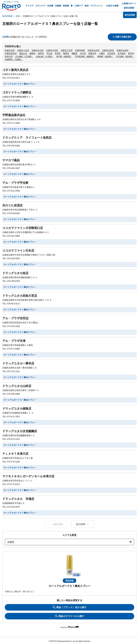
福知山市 (23, 53)
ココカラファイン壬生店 (18, 251)
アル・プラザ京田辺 (15, 318)
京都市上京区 (23, 50)
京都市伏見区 (108, 50)
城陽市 (75, 53)
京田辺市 (111, 53)
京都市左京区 (38, 50)
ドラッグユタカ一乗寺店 (18, 363)
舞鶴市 (33, 53)
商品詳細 (69, 581)
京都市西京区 (11, 53)
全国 (18, 16)
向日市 (83, 53)
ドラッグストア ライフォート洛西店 (27, 138)
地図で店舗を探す (122, 37)
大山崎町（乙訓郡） (24, 56)
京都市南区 (80, 50)
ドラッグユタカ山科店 (17, 386)
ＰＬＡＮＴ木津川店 (15, 454)
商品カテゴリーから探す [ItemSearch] (70, 616)
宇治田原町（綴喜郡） (85, 56)
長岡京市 (92, 53)
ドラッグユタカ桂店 (15, 273)
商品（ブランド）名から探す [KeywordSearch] (70, 607)
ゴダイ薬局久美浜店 (15, 70)
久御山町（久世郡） (45, 56)
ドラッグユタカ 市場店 (18, 499)
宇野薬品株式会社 (14, 115)
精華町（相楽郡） (105, 56)
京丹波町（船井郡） (125, 56)
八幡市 (102, 53)
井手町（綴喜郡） (64, 56)
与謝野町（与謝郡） (14, 59)
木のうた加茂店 (12, 205)
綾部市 (41, 53)
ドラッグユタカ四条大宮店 (20, 296)
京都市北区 (10, 50)
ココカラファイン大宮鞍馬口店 (23, 228)
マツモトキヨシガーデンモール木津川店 (28, 476)
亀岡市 (66, 53)
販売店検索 (7, 16)
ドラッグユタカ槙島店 (17, 409)
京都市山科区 (122, 50)
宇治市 (49, 53)
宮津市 (58, 53)
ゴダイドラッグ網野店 (17, 92)
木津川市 (9, 56)
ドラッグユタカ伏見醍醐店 (20, 431)
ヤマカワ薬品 (11, 160)
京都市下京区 (67, 50)
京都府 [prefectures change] (69, 542)
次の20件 (83, 524)
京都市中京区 (52, 50)
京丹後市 (122, 53)
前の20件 (56, 524)
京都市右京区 (94, 50)
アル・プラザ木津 (14, 341)
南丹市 (131, 53)
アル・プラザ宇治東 (15, 183)
